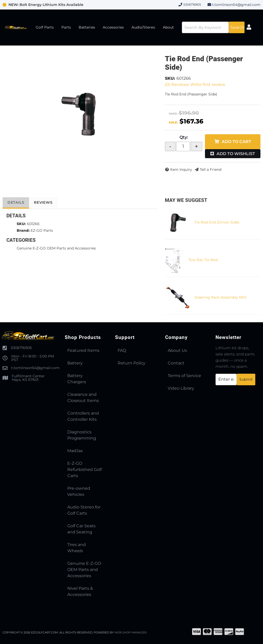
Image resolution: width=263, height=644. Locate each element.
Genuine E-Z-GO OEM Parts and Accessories (56, 248)
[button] (212, 27)
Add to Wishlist (236, 154)
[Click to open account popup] (251, 28)
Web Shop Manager (131, 632)
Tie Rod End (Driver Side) (217, 222)
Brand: (23, 230)
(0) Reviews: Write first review (195, 84)
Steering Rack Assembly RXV (220, 297)
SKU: (170, 78)
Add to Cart (236, 142)
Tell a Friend (211, 169)
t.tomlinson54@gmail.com (236, 5)
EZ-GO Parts (42, 230)
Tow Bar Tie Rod (203, 260)
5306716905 (21, 348)
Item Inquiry (181, 169)
